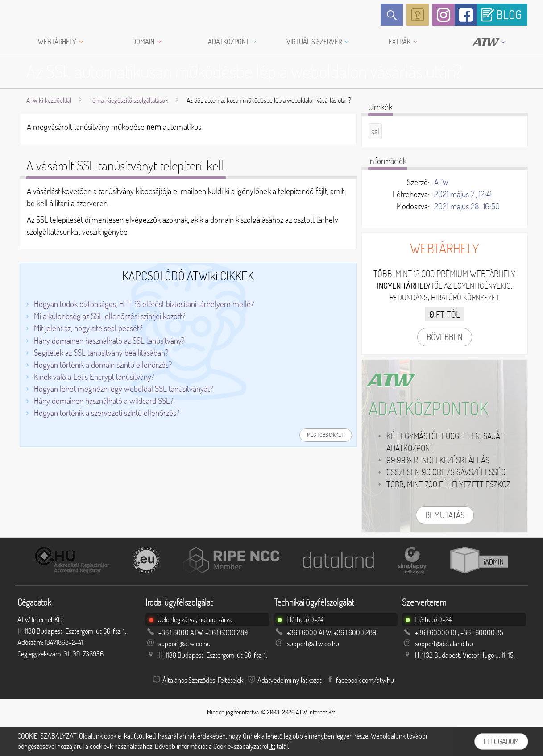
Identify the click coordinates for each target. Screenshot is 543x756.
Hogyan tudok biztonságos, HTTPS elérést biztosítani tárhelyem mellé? (144, 304)
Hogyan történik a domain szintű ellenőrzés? (103, 365)
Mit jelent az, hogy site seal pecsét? (88, 328)
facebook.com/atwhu (365, 680)
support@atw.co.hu (184, 644)
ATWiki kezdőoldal (49, 100)
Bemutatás (445, 515)
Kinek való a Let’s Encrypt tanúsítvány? (94, 377)
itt (272, 746)
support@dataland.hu (444, 644)
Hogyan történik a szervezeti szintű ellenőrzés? (107, 413)
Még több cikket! (326, 435)
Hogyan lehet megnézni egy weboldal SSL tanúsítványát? (123, 389)
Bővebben (445, 337)
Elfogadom (501, 741)
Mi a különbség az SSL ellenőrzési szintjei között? (110, 316)
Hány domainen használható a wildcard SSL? (104, 401)
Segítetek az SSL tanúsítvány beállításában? (101, 353)
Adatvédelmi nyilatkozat (290, 680)
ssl (375, 131)
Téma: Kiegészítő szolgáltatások (129, 100)
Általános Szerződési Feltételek (203, 680)
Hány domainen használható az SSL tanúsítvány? (109, 341)
